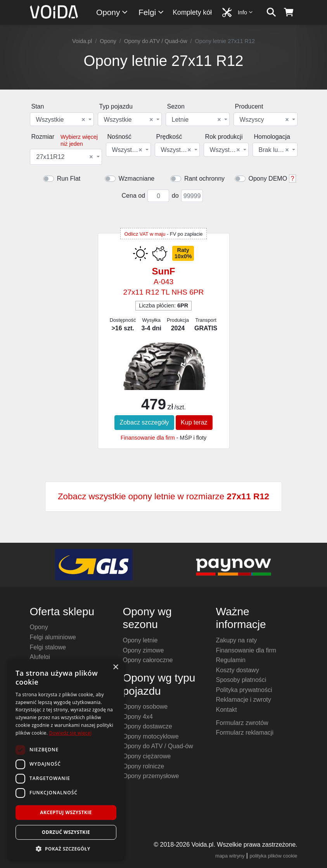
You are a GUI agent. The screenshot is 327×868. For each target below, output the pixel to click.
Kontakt (227, 710)
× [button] (115, 667)
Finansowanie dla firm (148, 438)
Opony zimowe (144, 650)
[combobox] (62, 119)
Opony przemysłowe (151, 776)
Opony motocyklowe (151, 736)
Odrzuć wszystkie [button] (66, 832)
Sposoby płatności (241, 680)
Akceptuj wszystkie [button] (66, 812)
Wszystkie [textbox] (61, 120)
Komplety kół (192, 12)
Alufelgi (40, 657)
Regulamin (231, 660)
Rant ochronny (204, 179)
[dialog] (66, 760)
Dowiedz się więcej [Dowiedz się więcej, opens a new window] (70, 733)
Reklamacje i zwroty (244, 700)
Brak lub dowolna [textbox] (274, 150)
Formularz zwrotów (242, 723)
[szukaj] (271, 12)
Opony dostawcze (148, 726)
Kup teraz (194, 422)
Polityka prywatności (244, 690)
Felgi (151, 12)
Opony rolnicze (144, 766)
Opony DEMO (268, 179)
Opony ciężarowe (147, 756)
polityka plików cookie (273, 856)
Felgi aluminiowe (53, 637)
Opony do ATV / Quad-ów (156, 41)
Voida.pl (82, 41)
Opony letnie (140, 640)
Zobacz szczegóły (144, 422)
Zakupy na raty (237, 640)
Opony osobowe (145, 707)
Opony (112, 12)
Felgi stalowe (48, 647)
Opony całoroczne (148, 660)
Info (246, 12)
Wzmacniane (137, 179)
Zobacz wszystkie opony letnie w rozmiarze (163, 496)
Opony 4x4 (138, 717)
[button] (66, 849)
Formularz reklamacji (245, 733)
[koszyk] (289, 12)
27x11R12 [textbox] (65, 157)
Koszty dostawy (238, 670)
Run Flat (69, 179)
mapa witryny (230, 856)
